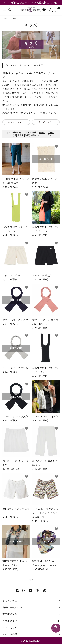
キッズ (15, 18)
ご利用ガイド (10, 621)
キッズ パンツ (45, 122)
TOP (5, 18)
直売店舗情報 (10, 614)
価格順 (42, 132)
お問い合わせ (10, 627)
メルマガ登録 (10, 634)
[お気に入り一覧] (44, 10)
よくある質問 (10, 601)
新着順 (51, 132)
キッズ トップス (16, 122)
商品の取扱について (13, 607)
